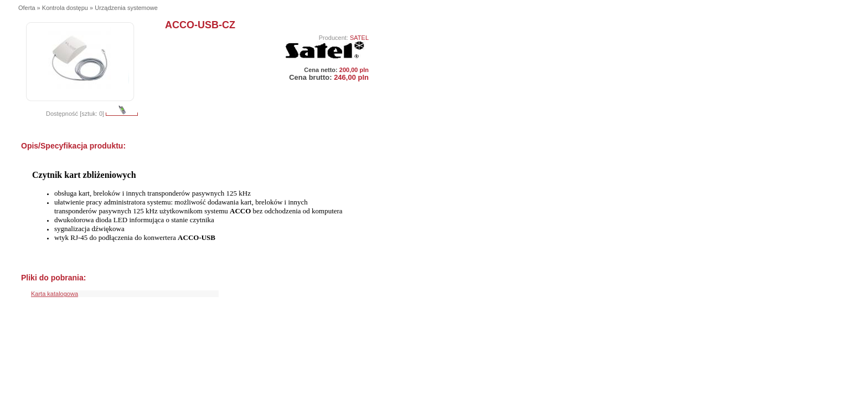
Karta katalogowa (55, 294)
